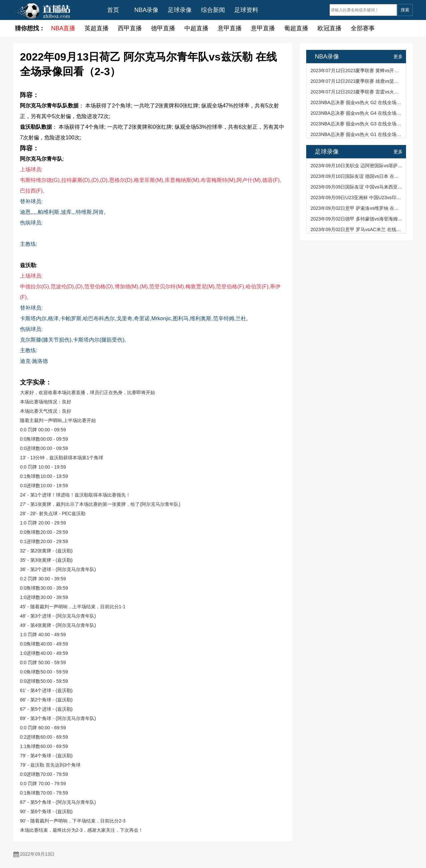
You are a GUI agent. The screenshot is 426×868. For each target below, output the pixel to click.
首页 (113, 10)
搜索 (405, 10)
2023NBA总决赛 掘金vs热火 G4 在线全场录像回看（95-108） (357, 113)
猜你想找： (30, 28)
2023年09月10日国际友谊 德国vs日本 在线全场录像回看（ (357, 176)
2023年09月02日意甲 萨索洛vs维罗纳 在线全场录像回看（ (357, 208)
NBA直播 (63, 28)
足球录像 (180, 10)
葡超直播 (296, 28)
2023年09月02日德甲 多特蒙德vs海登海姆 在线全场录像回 (357, 219)
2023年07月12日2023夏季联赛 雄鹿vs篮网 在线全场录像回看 (357, 81)
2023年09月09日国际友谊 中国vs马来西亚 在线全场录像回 (357, 187)
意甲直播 (230, 28)
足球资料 (246, 10)
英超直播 (97, 28)
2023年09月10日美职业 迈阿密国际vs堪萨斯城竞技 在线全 (357, 166)
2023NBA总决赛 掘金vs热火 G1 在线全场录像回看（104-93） (357, 134)
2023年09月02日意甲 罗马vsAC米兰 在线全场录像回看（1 (357, 229)
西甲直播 (130, 28)
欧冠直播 (329, 28)
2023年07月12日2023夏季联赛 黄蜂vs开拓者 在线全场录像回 (357, 71)
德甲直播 (163, 28)
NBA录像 (146, 10)
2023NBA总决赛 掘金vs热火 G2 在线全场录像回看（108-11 (357, 102)
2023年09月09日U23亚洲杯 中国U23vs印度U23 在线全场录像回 (357, 198)
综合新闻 (213, 10)
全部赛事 (363, 28)
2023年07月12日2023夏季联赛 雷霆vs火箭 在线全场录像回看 (357, 92)
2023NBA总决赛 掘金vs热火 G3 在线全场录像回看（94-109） (357, 124)
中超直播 (196, 28)
